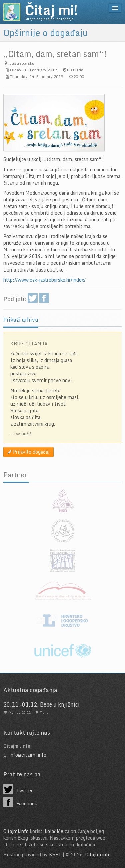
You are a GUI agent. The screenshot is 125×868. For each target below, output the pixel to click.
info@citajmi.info (28, 755)
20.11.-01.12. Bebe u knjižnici (41, 704)
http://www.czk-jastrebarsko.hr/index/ (44, 280)
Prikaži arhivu (21, 320)
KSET (55, 854)
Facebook (20, 802)
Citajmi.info (16, 831)
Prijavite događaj (28, 452)
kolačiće (54, 831)
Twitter (18, 789)
